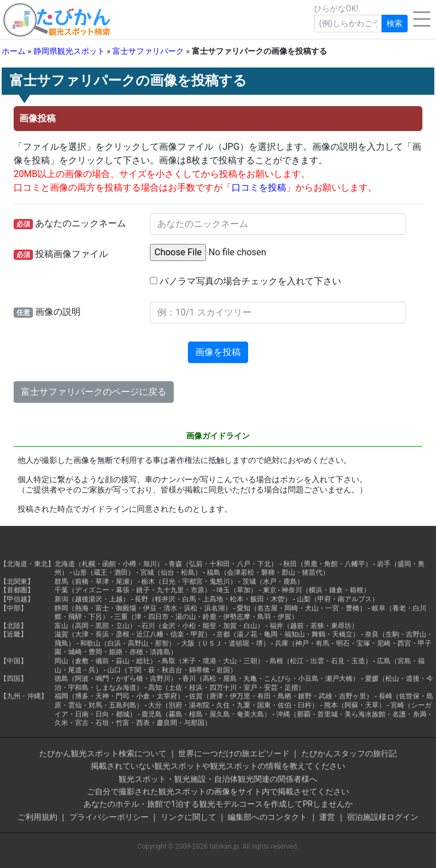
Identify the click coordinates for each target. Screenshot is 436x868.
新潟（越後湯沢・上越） (92, 599)
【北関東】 (17, 582)
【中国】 (14, 661)
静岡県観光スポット (69, 51)
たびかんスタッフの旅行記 (349, 753)
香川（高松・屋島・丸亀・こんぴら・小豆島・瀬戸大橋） (271, 679)
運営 (327, 817)
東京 (270, 590)
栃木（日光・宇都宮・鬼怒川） (189, 582)
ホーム (14, 51)
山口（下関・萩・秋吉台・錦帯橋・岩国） (172, 670)
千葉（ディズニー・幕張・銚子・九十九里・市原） (133, 590)
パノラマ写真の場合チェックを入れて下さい (246, 281)
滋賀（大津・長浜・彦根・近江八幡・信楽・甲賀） (133, 634)
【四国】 (14, 679)
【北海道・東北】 (27, 564)
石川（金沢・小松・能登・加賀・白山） (203, 626)
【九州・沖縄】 (24, 696)
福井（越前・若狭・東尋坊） (314, 626)
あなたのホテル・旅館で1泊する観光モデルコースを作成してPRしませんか (218, 804)
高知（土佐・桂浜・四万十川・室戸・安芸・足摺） (227, 688)
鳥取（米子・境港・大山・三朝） (213, 661)
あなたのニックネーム (70, 224)
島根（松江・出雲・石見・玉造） (321, 661)
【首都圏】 (17, 590)
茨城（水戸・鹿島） (273, 582)
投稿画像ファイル (61, 254)
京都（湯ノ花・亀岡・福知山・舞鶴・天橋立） (288, 634)
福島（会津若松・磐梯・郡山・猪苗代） (268, 572)
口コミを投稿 (259, 187)
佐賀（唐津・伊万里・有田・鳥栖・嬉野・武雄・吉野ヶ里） (281, 696)
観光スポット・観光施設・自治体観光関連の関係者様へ (218, 779)
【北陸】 (14, 626)
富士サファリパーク (148, 51)
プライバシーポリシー (109, 817)
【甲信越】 (17, 599)
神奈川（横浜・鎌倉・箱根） (326, 590)
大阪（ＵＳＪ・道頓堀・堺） (225, 643)
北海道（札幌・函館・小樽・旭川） (109, 564)
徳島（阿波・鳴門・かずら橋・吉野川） (116, 679)
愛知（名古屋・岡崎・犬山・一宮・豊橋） (301, 608)
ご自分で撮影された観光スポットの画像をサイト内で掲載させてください (218, 791)
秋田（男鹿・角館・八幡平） (328, 564)
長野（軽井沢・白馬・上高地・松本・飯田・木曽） (213, 599)
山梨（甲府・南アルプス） (338, 599)
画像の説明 (47, 312)
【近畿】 (14, 634)
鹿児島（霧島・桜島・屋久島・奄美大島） (206, 714)
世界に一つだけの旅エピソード (234, 753)
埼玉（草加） (237, 590)
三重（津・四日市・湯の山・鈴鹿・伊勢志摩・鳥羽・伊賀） (206, 617)
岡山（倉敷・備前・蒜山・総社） (106, 661)
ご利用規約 (37, 817)
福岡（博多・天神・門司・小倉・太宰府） (119, 696)
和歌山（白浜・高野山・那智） (128, 643)
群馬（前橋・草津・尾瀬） (95, 582)
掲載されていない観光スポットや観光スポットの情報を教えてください (218, 766)
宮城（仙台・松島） (171, 572)
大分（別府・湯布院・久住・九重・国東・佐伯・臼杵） (233, 705)
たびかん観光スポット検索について (103, 753)
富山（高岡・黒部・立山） (95, 626)
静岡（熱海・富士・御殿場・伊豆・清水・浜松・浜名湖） (143, 608)
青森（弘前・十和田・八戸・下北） (223, 564)
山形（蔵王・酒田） (104, 572)
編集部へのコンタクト (267, 817)
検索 (395, 23)
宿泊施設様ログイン (383, 817)
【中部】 (14, 608)
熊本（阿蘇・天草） (355, 705)
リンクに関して (188, 817)
